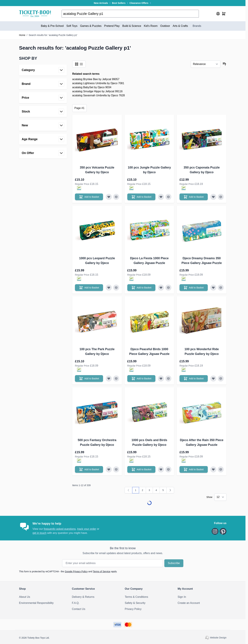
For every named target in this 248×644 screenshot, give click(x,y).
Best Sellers (121, 3)
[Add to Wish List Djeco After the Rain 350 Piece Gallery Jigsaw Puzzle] (213, 469)
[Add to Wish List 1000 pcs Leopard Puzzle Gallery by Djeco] (109, 288)
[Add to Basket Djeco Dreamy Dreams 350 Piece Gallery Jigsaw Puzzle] (194, 288)
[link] (128, 490)
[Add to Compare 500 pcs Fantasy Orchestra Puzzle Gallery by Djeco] (116, 469)
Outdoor (165, 26)
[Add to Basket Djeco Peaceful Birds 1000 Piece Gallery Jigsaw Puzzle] (141, 379)
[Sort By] (206, 64)
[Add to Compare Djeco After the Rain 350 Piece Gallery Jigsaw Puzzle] (221, 469)
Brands (197, 26)
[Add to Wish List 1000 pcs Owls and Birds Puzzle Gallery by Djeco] (161, 469)
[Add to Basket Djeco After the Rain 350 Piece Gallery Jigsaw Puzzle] (194, 469)
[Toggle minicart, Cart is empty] (224, 14)
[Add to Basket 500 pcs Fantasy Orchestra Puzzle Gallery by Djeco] (89, 469)
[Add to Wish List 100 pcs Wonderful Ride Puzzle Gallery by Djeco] (213, 379)
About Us (25, 597)
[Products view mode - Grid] (77, 64)
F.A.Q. (76, 603)
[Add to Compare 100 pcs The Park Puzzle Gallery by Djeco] (116, 379)
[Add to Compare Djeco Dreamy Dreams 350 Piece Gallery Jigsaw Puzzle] (221, 288)
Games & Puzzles (91, 26)
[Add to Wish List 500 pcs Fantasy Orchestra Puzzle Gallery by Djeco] (109, 469)
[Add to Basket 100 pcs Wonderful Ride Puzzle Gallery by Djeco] (194, 379)
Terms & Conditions (136, 597)
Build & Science (132, 26)
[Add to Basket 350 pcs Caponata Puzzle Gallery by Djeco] (194, 197)
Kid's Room (151, 26)
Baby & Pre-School (52, 26)
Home (22, 35)
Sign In (182, 597)
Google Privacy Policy (76, 571)
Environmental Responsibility (36, 603)
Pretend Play (112, 26)
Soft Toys (72, 26)
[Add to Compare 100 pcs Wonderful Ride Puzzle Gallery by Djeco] (221, 379)
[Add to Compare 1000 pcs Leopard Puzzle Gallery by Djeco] (116, 288)
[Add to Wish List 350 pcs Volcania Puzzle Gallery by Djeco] (109, 197)
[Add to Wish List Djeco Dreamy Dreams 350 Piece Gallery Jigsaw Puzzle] (213, 288)
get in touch (39, 533)
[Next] (170, 490)
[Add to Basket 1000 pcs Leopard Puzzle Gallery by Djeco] (89, 288)
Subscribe (174, 563)
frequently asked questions (60, 529)
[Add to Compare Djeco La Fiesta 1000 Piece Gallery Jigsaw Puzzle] (168, 288)
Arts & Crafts (180, 26)
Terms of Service (102, 571)
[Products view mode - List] (81, 64)
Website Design (216, 637)
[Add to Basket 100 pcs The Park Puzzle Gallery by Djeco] (89, 379)
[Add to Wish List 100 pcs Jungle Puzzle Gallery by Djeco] (161, 197)
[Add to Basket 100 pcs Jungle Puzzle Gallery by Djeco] (141, 197)
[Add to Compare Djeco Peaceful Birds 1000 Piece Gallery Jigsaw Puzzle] (168, 379)
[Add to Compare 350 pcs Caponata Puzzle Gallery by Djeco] (221, 197)
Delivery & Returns (83, 597)
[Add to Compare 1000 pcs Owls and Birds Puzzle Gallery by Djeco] (168, 469)
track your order (87, 529)
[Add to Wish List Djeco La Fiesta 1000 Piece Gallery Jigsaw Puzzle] (161, 288)
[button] (43, 58)
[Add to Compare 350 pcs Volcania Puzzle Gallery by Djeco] (116, 197)
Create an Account (189, 603)
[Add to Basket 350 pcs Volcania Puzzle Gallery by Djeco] (89, 197)
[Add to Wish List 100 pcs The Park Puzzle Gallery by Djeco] (109, 379)
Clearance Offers (141, 3)
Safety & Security (135, 603)
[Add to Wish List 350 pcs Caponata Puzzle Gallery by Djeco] (213, 197)
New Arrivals (103, 3)
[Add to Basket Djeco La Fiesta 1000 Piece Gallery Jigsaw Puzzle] (141, 288)
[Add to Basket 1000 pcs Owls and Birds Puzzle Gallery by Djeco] (141, 469)
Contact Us (79, 609)
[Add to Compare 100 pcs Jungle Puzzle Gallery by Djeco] (168, 197)
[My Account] (218, 14)
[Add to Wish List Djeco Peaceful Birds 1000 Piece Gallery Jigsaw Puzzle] (161, 379)
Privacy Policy (133, 609)
